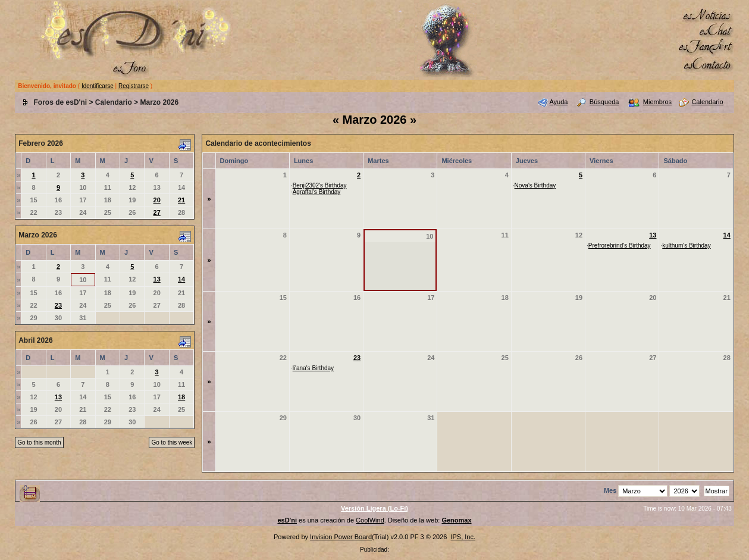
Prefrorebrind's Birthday (620, 245)
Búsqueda (604, 102)
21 (181, 200)
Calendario (114, 102)
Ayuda (558, 102)
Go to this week (172, 442)
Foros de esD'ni (61, 102)
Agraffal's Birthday (317, 192)
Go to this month (39, 442)
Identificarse (98, 86)
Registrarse (134, 86)
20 (157, 200)
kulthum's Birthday (686, 245)
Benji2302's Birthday (320, 185)
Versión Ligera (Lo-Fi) (374, 508)
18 (181, 397)
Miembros (657, 102)
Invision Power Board (341, 537)
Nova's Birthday (535, 185)
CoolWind (370, 520)
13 (157, 279)
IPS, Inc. (463, 537)
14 (181, 279)
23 (58, 305)
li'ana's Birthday (313, 368)
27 (157, 212)
